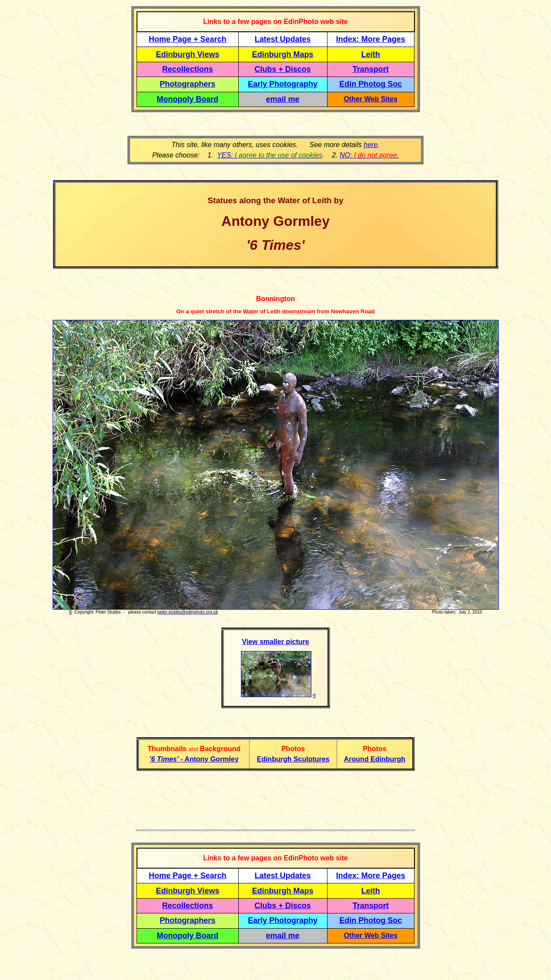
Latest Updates (283, 39)
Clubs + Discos (283, 69)
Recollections (188, 69)
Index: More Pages (371, 39)
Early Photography (283, 84)
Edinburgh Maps (283, 54)
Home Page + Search (188, 39)
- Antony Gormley (194, 759)
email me (283, 99)
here (371, 145)
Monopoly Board (187, 99)
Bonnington (276, 299)
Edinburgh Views (187, 54)
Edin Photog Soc (371, 84)
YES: (270, 155)
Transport (371, 69)
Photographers (187, 84)
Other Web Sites (371, 99)
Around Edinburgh (375, 759)
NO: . (369, 155)
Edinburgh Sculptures (293, 759)
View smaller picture (275, 642)
